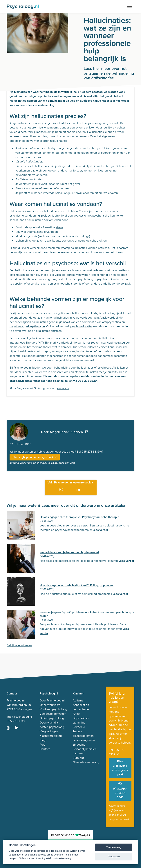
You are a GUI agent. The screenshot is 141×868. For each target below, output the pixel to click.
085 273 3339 (91, 452)
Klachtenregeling (51, 736)
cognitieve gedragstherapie (27, 326)
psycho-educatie (81, 326)
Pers (42, 745)
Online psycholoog (52, 718)
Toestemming (114, 847)
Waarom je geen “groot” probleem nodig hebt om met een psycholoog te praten (87, 614)
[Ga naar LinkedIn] (79, 490)
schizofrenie (56, 216)
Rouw (19, 232)
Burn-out (78, 758)
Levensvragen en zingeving (84, 742)
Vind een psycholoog (53, 709)
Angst (76, 714)
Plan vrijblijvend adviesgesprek (35, 457)
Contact (45, 749)
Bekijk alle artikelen (19, 645)
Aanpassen (114, 857)
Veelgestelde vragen (53, 714)
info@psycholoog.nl (19, 717)
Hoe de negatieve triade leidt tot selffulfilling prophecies (77, 585)
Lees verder (100, 530)
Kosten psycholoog (52, 727)
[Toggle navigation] (130, 6)
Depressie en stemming (81, 720)
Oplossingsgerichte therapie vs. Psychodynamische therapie (79, 517)
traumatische (35, 232)
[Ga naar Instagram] (62, 490)
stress (59, 227)
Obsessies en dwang (86, 762)
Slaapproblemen (83, 736)
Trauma (77, 731)
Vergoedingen (49, 731)
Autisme (78, 700)
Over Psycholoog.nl (52, 700)
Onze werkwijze (50, 705)
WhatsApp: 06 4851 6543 (120, 791)
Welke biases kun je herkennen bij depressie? (69, 552)
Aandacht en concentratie (81, 707)
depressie (80, 216)
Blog (43, 740)
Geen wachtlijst (50, 723)
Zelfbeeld (79, 727)
